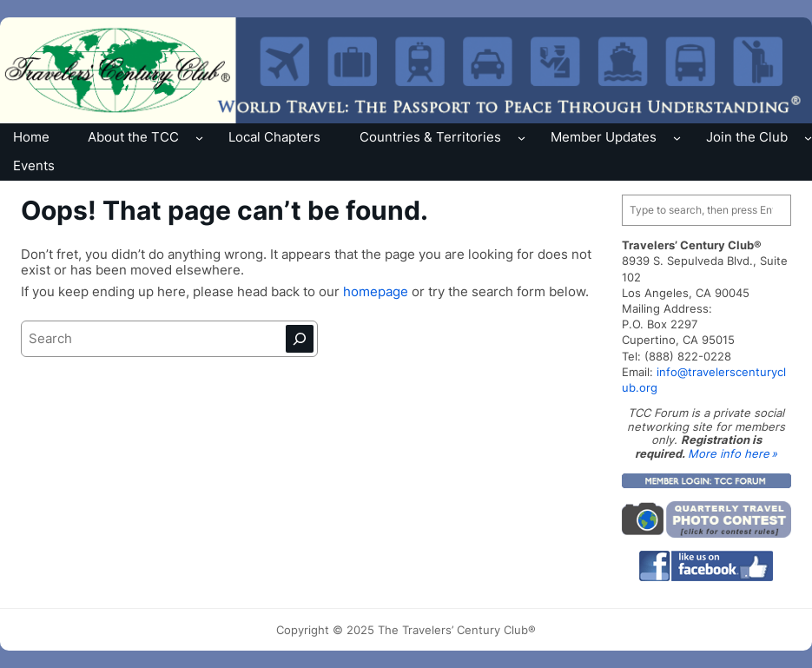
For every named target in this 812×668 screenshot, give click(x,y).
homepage (377, 291)
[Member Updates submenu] (677, 138)
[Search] (300, 339)
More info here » (733, 453)
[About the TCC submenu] (199, 138)
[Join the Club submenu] (808, 138)
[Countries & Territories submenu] (522, 138)
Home (31, 137)
